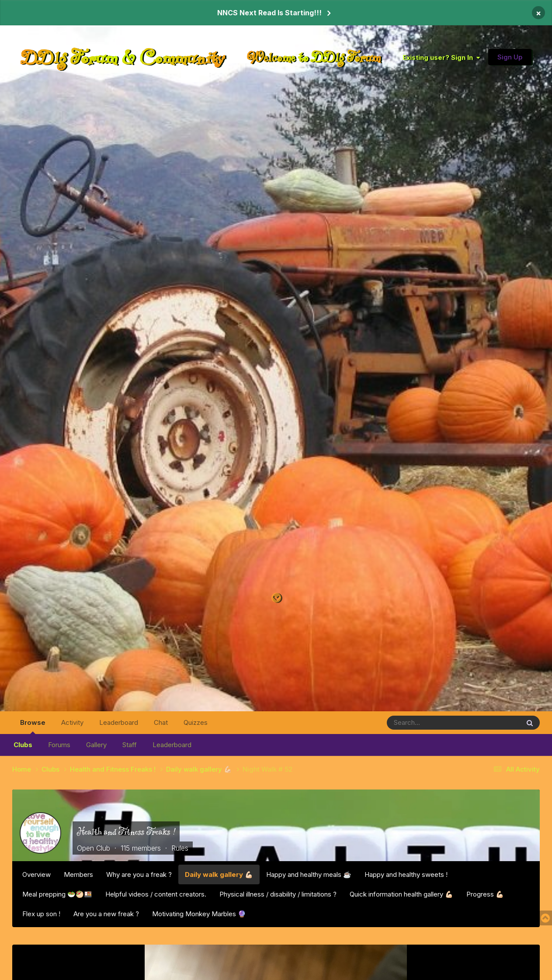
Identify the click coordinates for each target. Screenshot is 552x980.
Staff (130, 745)
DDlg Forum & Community (123, 57)
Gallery (96, 745)
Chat (161, 722)
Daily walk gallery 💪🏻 (219, 874)
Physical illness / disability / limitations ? (278, 894)
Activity (72, 722)
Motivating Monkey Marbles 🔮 (199, 914)
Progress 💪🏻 (485, 894)
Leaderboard (172, 745)
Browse (33, 726)
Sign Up (510, 57)
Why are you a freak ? (139, 874)
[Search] (429, 723)
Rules (180, 848)
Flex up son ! (41, 914)
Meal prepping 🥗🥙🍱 (57, 894)
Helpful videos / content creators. (156, 894)
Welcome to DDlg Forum (314, 57)
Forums (59, 745)
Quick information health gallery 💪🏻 (401, 894)
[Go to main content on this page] (276, 598)
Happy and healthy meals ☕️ (309, 874)
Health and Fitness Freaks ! (126, 831)
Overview (36, 874)
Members (78, 874)
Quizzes (196, 722)
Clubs (23, 745)
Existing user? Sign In (441, 57)
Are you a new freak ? (106, 914)
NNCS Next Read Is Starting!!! (269, 13)
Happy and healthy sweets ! (406, 874)
